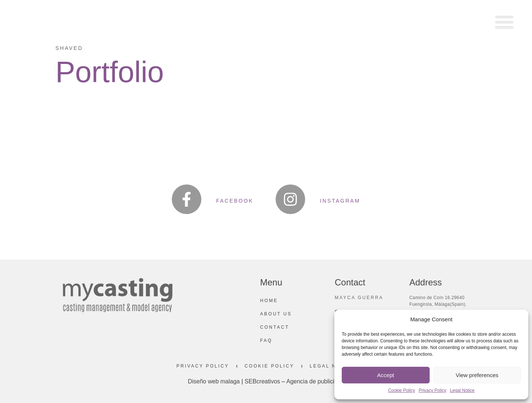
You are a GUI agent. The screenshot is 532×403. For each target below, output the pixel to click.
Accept (386, 375)
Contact (275, 327)
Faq (266, 341)
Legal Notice (462, 390)
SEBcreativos (262, 381)
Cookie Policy (401, 390)
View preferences (477, 375)
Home (269, 301)
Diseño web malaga (214, 381)
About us (276, 314)
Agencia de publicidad (315, 381)
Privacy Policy (432, 390)
